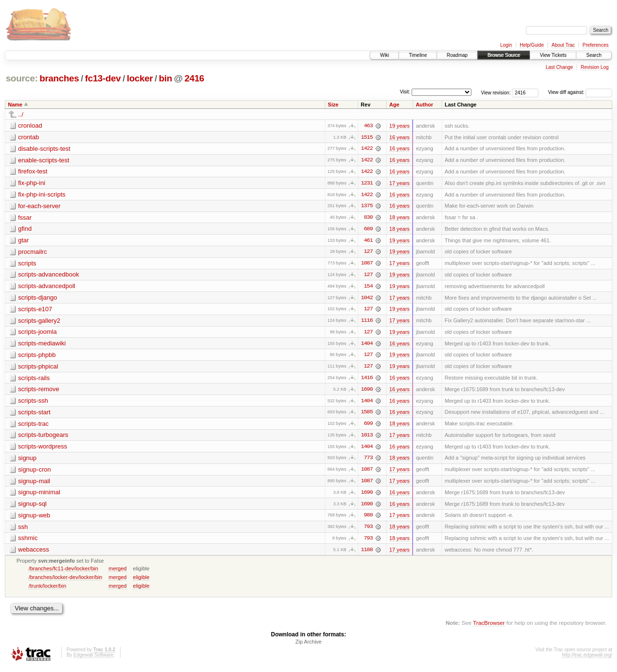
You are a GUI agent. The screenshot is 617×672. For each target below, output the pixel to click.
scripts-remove (39, 391)
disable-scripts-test (44, 149)
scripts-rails (34, 380)
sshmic (28, 542)
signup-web (34, 519)
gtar (24, 241)
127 (368, 253)
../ (21, 114)
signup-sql (33, 507)
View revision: (496, 92)
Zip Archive (308, 646)
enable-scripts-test (44, 160)
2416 (194, 78)
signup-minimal (39, 495)
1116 (367, 322)
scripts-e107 (35, 310)
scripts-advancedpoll (47, 287)
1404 (367, 345)
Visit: (405, 92)
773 (368, 461)
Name (15, 105)
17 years (400, 184)
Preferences (596, 45)
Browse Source (504, 55)
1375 (367, 207)
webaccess (34, 553)
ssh (23, 530)
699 (368, 426)
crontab (29, 137)
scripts (27, 264)
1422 (367, 149)
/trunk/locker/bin (47, 590)
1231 (367, 184)
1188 (367, 553)
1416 (367, 380)
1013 (367, 438)
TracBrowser (489, 626)
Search (594, 55)
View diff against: (580, 92)
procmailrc (33, 253)
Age (395, 105)
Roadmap (457, 55)
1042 (367, 299)
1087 (367, 264)
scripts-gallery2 (39, 322)
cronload (30, 125)
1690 (367, 392)
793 (368, 530)
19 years (400, 126)
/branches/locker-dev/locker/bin (65, 581)
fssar (25, 218)
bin (165, 78)
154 (368, 288)
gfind (25, 230)
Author (424, 105)
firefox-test (33, 172)
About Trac (563, 45)
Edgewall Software (93, 659)
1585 (367, 415)
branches (59, 78)
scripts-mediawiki (42, 345)
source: (22, 78)
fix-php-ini (32, 183)
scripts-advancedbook (49, 276)
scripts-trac (34, 426)
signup (27, 461)
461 (368, 241)
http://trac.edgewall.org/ (587, 659)
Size (333, 105)
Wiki (384, 55)
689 (368, 230)
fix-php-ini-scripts (42, 195)
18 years (400, 218)
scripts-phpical (38, 368)
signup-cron (35, 472)
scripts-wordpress (43, 449)
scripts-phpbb (37, 357)
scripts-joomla (38, 334)
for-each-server (40, 206)
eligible (141, 581)
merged (117, 572)
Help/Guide (532, 45)
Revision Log (595, 67)
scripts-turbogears (43, 438)
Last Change (559, 67)
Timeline (418, 55)
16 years (400, 137)
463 (368, 126)
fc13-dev (103, 78)
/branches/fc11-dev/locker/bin (63, 572)
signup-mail (34, 484)
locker (140, 78)
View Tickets (553, 55)
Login (506, 45)
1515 (367, 137)
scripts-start (34, 415)
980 (368, 519)
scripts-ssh (33, 403)
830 (368, 218)
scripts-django (38, 299)
